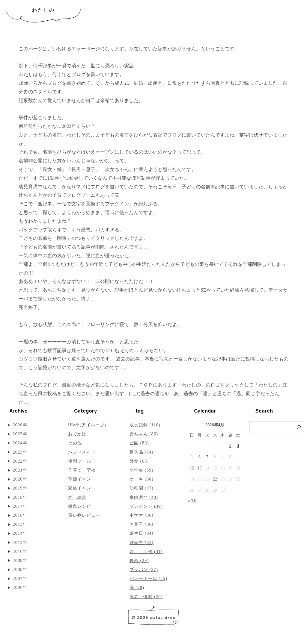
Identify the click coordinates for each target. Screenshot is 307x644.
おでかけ (77, 434)
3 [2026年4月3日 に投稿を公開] (230, 446)
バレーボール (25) (148, 579)
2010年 (20, 552)
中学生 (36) (142, 515)
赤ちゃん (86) (144, 434)
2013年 (20, 543)
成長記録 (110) (145, 425)
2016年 (20, 515)
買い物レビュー (84, 515)
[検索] (299, 427)
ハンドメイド (82, 452)
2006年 (20, 588)
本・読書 (77, 497)
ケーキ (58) (142, 479)
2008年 (20, 570)
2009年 (20, 561)
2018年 (20, 497)
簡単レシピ (80, 506)
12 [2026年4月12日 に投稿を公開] (192, 468)
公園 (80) (139, 443)
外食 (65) (139, 461)
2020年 (20, 479)
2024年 (20, 443)
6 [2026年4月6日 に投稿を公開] (200, 457)
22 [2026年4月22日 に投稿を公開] (215, 479)
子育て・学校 (82, 470)
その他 (75, 443)
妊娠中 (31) (142, 543)
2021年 (20, 470)
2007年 (20, 579)
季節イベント (82, 479)
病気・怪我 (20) (146, 597)
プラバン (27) (144, 570)
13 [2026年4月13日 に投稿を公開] (199, 468)
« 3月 (193, 501)
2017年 (20, 506)
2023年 (20, 452)
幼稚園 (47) (142, 488)
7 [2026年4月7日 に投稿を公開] (207, 457)
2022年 (20, 461)
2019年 (20, 488)
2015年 (20, 524)
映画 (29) (139, 561)
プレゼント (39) (146, 506)
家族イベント (82, 488)
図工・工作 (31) (146, 552)
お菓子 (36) (142, 524)
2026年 (20, 425)
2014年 (20, 533)
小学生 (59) (142, 470)
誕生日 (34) (142, 533)
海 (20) (137, 588)
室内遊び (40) (144, 497)
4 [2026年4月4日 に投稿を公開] (238, 446)
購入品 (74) (142, 452)
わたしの (44, 10)
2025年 (20, 434)
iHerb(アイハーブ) (87, 425)
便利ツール (80, 461)
